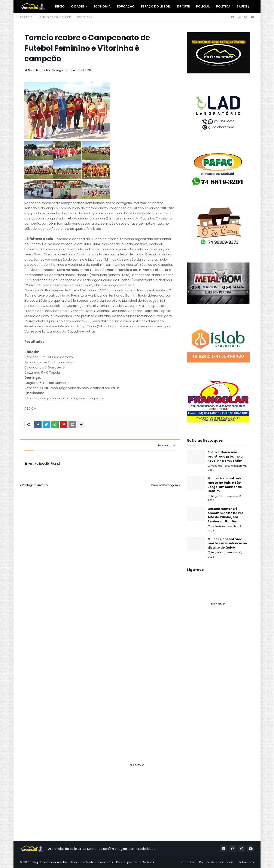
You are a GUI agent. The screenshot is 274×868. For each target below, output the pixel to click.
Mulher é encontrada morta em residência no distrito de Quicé (227, 543)
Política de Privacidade (55, 17)
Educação (126, 6)
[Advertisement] (218, 674)
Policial (203, 6)
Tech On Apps (144, 862)
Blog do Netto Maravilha (49, 862)
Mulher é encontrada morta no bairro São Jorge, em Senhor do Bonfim (225, 485)
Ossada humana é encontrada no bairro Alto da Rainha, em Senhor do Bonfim (226, 515)
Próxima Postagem (165, 485)
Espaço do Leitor (156, 6)
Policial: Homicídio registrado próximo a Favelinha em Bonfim (225, 456)
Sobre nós (84, 17)
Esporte (183, 6)
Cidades (78, 6)
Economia (102, 6)
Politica (223, 6)
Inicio (60, 6)
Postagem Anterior (35, 485)
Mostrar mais (167, 446)
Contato (26, 17)
